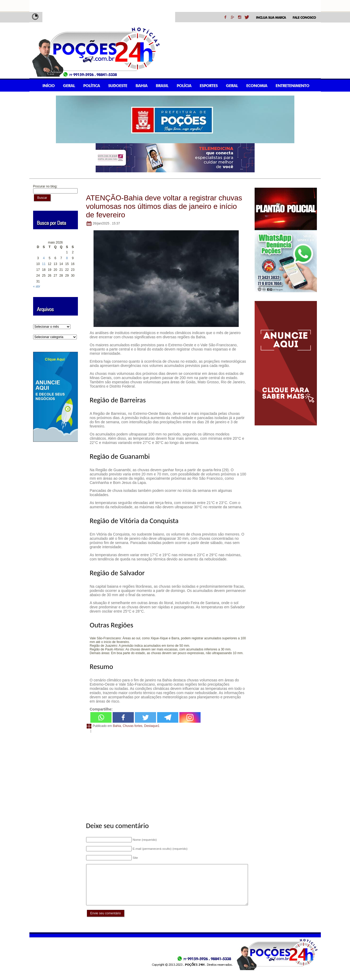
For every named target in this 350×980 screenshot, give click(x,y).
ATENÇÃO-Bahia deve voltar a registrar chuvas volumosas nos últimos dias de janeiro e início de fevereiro (164, 206)
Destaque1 (152, 726)
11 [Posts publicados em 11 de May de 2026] (44, 264)
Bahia (117, 726)
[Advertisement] (166, 774)
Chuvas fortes (132, 726)
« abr (37, 286)
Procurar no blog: (45, 186)
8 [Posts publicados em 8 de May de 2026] (67, 258)
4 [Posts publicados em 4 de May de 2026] (44, 258)
